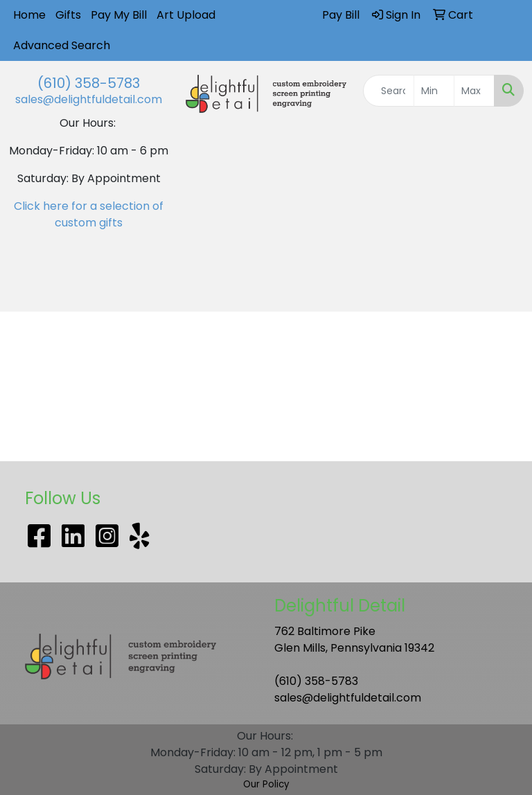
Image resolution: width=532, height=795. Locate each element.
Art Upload (186, 15)
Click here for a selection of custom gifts (89, 214)
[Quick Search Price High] (474, 91)
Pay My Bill (119, 15)
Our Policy (266, 784)
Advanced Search (62, 45)
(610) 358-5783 (89, 83)
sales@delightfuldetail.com (89, 99)
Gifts (68, 15)
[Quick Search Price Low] (434, 91)
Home (29, 15)
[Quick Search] (389, 91)
